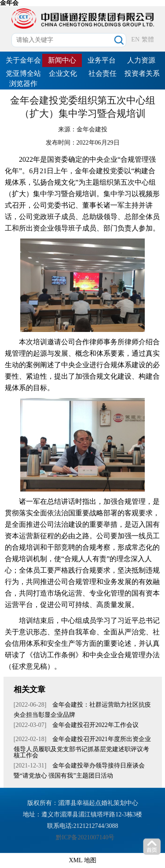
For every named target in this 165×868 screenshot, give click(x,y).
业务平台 (102, 60)
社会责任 (103, 73)
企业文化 (63, 73)
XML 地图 (82, 860)
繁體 (148, 39)
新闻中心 (62, 60)
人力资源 (141, 60)
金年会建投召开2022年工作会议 (95, 725)
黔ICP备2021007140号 (85, 837)
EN (135, 39)
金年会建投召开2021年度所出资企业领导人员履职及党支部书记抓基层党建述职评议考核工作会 (82, 747)
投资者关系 (142, 73)
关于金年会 (23, 60)
